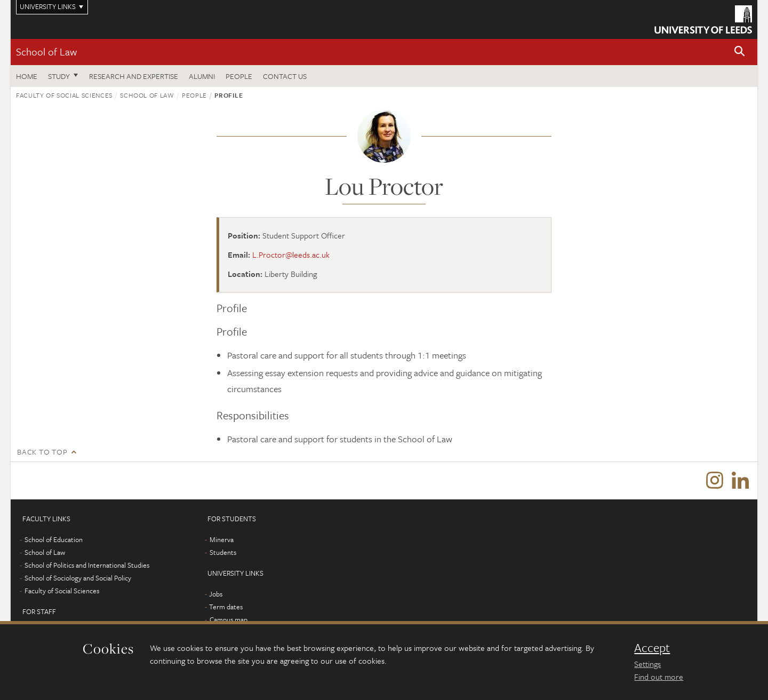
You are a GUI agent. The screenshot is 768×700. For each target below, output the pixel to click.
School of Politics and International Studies (87, 565)
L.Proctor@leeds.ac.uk (291, 254)
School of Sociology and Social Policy (78, 578)
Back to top (42, 452)
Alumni (202, 76)
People (239, 76)
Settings (647, 664)
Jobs (216, 594)
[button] (740, 52)
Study (59, 76)
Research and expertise (134, 76)
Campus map (229, 619)
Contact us (285, 76)
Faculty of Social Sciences (64, 95)
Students (223, 552)
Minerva (222, 539)
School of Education (54, 539)
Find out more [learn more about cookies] (659, 677)
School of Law (46, 51)
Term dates (226, 607)
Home (27, 76)
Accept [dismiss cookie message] (652, 648)
